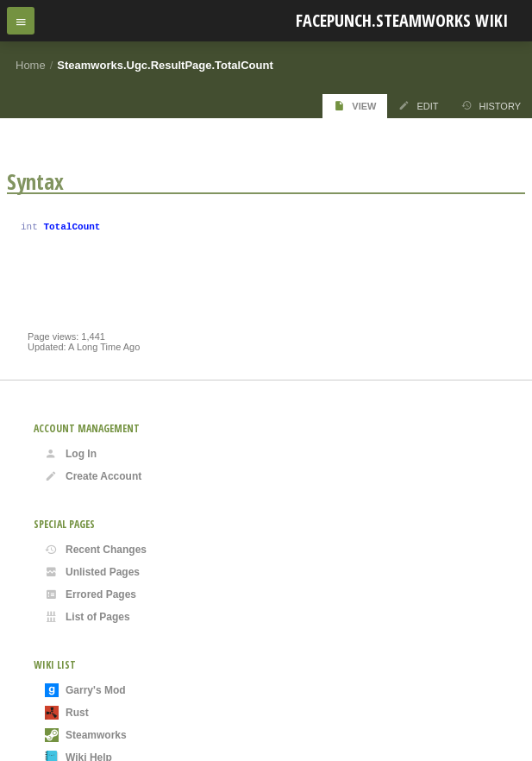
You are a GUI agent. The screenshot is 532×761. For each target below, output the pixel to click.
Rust (67, 713)
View (355, 106)
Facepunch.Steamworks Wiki (402, 20)
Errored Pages (91, 594)
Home (31, 65)
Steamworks (86, 735)
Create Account (93, 476)
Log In (71, 454)
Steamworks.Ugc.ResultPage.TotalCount (165, 65)
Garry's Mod (85, 690)
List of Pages (88, 617)
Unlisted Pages (92, 572)
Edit (418, 106)
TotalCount (72, 228)
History (491, 106)
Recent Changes (96, 550)
